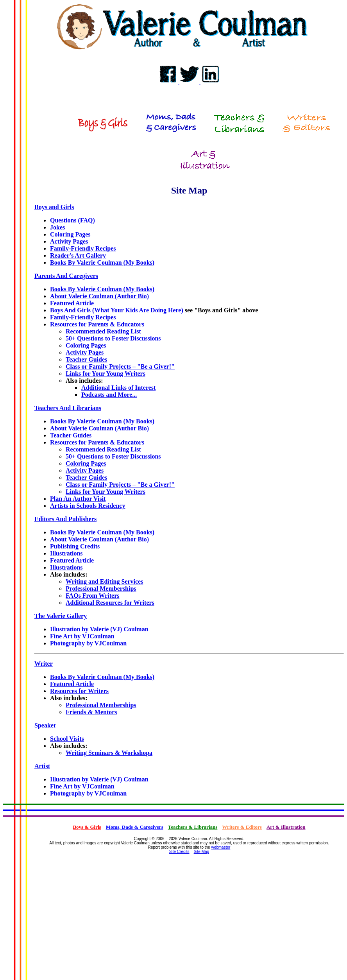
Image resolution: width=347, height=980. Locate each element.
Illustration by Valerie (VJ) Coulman (99, 629)
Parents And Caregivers (66, 276)
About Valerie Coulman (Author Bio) (99, 296)
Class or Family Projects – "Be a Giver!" (120, 366)
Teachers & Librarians (193, 827)
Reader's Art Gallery (78, 255)
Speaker (45, 725)
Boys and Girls (54, 207)
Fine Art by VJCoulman (82, 636)
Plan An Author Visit (78, 499)
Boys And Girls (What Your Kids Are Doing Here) (117, 310)
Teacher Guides (86, 359)
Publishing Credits (75, 546)
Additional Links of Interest (118, 388)
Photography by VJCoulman (88, 643)
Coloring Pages (70, 234)
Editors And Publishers (65, 519)
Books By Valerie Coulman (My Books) (102, 262)
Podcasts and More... (109, 395)
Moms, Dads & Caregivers (135, 827)
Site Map (201, 852)
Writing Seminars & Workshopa (109, 753)
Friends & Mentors (91, 712)
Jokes (57, 227)
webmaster (221, 847)
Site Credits (179, 852)
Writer (44, 664)
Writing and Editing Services (104, 581)
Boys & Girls (87, 827)
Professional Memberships (101, 589)
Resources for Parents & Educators (97, 324)
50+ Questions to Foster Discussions (113, 338)
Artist (42, 766)
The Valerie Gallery (61, 616)
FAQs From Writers (92, 596)
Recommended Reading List (103, 331)
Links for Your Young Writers (106, 374)
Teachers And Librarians (68, 408)
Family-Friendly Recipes (83, 248)
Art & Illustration (286, 827)
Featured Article (72, 303)
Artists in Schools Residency (88, 506)
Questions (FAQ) (72, 220)
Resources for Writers (79, 691)
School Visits (67, 739)
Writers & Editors (242, 827)
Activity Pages (69, 241)
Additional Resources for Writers (110, 603)
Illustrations (66, 553)
